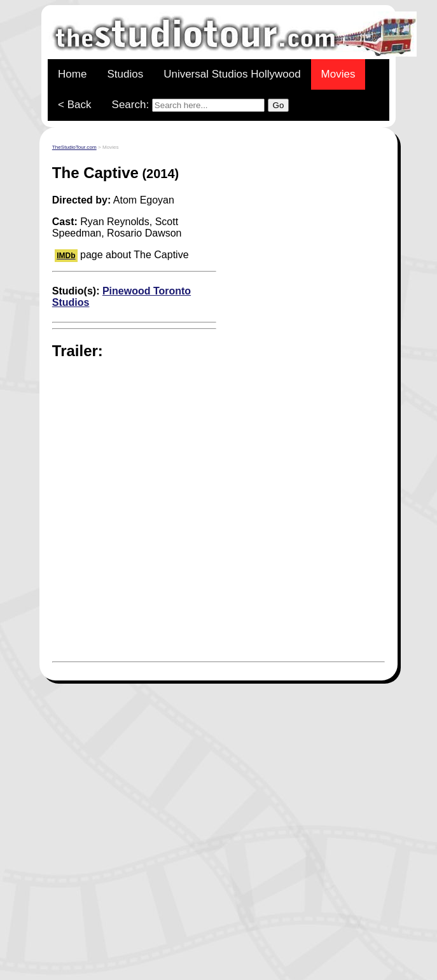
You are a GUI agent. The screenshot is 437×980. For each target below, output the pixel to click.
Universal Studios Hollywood (232, 74)
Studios (125, 74)
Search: (201, 105)
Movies (338, 74)
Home (72, 74)
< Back (74, 105)
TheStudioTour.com (74, 147)
